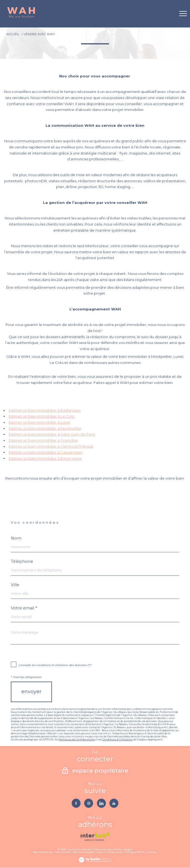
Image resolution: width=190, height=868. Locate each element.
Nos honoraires (43, 852)
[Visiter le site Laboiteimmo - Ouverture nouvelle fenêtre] (95, 861)
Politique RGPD (135, 852)
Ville (15, 585)
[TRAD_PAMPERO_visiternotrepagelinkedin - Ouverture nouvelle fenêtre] (102, 803)
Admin (101, 852)
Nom (16, 538)
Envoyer (31, 692)
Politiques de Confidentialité (77, 739)
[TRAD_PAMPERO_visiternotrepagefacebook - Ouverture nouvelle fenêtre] (76, 803)
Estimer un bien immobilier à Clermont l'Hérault (51, 446)
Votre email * (24, 608)
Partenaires (115, 852)
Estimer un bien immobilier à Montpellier (45, 428)
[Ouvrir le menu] (183, 14)
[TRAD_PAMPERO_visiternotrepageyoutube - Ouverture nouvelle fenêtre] (114, 803)
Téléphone (22, 561)
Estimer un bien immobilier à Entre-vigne (45, 458)
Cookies (152, 852)
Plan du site (62, 852)
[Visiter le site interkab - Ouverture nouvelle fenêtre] (95, 837)
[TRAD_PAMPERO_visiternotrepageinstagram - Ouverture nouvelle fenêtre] (89, 803)
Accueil (13, 34)
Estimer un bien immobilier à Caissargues (45, 452)
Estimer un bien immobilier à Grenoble (43, 440)
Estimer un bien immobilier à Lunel (39, 422)
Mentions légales (83, 852)
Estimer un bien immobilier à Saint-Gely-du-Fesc (52, 434)
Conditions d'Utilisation (117, 739)
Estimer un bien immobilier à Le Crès (41, 416)
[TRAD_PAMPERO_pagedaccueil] (21, 17)
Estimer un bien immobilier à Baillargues (45, 410)
